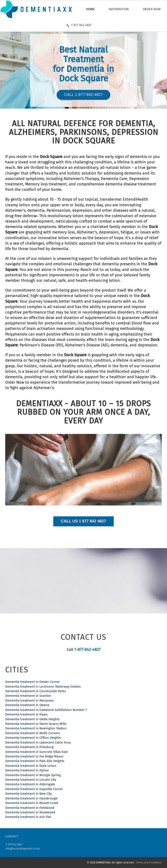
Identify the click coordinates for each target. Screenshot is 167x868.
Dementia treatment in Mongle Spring (33, 775)
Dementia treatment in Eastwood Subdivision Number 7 (46, 710)
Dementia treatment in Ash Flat (28, 817)
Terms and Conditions (149, 863)
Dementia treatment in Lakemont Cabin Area (38, 742)
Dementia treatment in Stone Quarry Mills (36, 724)
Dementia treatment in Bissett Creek (32, 803)
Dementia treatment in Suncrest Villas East (36, 752)
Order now (152, 9)
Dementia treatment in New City (28, 794)
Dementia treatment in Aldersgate (30, 784)
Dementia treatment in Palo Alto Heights (35, 761)
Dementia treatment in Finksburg (29, 747)
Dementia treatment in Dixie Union (31, 766)
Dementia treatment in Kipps (26, 714)
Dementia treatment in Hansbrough (31, 798)
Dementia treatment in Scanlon (28, 696)
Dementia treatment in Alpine (27, 770)
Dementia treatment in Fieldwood (30, 808)
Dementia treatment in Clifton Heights (33, 738)
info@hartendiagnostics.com (22, 849)
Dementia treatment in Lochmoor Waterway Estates (43, 687)
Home (90, 9)
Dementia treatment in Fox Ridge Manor (34, 756)
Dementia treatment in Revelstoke (30, 812)
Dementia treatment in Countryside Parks (36, 691)
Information (119, 9)
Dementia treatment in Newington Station (36, 728)
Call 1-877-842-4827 (83, 95)
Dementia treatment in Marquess (29, 700)
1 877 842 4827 (79, 25)
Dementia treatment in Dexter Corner (33, 682)
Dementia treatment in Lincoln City (31, 780)
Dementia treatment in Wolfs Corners (33, 733)
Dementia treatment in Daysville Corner (34, 789)
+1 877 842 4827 (14, 844)
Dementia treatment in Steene (27, 705)
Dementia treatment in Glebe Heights (32, 719)
